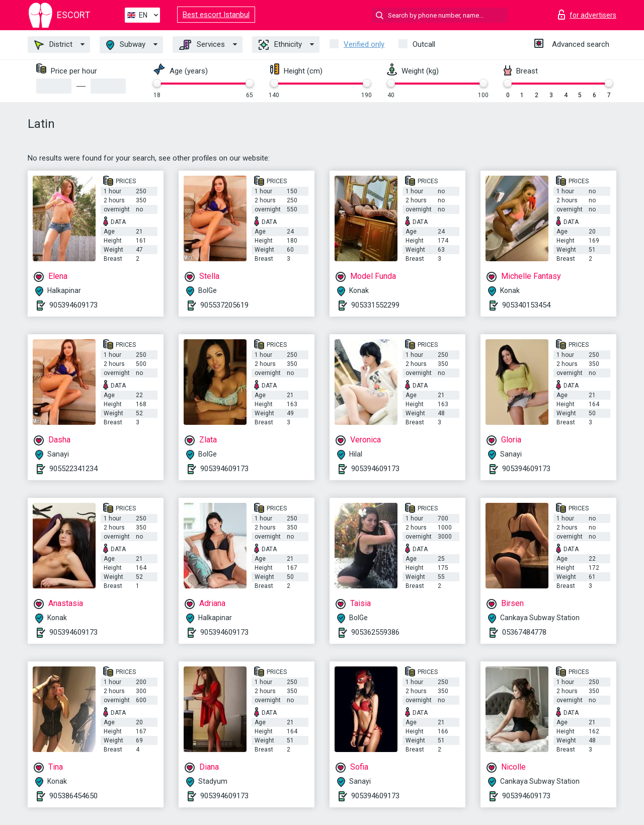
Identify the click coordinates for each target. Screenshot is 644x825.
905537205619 (224, 305)
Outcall (424, 44)
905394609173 (73, 305)
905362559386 (375, 632)
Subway (126, 45)
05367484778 (524, 632)
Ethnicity (280, 45)
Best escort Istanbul (216, 15)
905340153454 (526, 305)
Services (202, 45)
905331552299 (375, 305)
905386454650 (73, 796)
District (53, 45)
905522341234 (73, 469)
